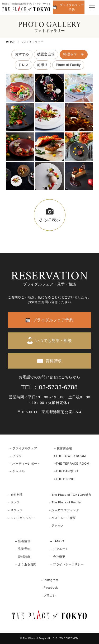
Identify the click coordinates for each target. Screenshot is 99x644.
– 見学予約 (23, 549)
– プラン (16, 456)
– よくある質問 (26, 564)
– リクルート (60, 549)
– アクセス (56, 526)
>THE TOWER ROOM (70, 456)
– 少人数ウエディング (64, 510)
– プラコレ (48, 595)
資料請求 (54, 361)
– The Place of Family (65, 502)
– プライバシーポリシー (67, 564)
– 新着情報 (23, 541)
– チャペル (17, 471)
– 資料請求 (23, 557)
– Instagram (49, 580)
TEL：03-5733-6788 (50, 387)
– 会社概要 (58, 557)
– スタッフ (15, 510)
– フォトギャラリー (21, 518)
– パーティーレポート (25, 464)
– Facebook (49, 588)
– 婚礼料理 (15, 495)
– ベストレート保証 (62, 518)
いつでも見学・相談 (54, 340)
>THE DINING (64, 479)
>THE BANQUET (66, 471)
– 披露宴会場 (63, 448)
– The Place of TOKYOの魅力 (70, 495)
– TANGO (57, 541)
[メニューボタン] (92, 7)
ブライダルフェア (25, 448)
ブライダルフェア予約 (72, 7)
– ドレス (14, 502)
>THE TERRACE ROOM (72, 464)
